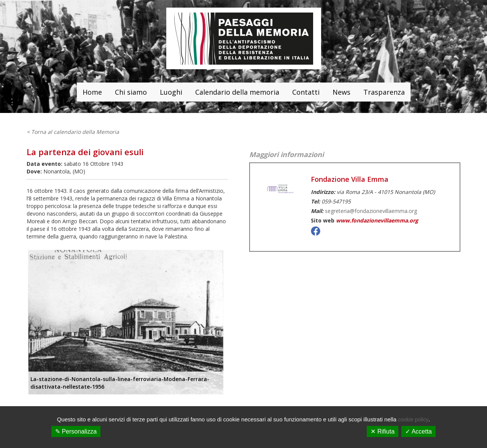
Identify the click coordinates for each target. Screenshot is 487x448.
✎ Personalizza (76, 431)
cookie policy (413, 419)
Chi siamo (131, 92)
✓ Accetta (419, 431)
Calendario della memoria (237, 92)
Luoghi (171, 92)
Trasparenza (384, 92)
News (341, 92)
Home (92, 92)
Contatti (306, 92)
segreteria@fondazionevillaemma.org (371, 211)
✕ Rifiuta (383, 431)
